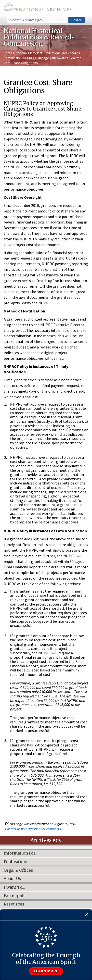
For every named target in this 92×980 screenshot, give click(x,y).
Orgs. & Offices (18, 870)
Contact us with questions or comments (33, 829)
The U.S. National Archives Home (38, 8)
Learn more (46, 971)
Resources (14, 904)
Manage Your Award (52, 58)
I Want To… (14, 887)
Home (8, 53)
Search (77, 20)
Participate (15, 896)
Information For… (21, 853)
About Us (12, 879)
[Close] (86, 915)
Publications (16, 862)
